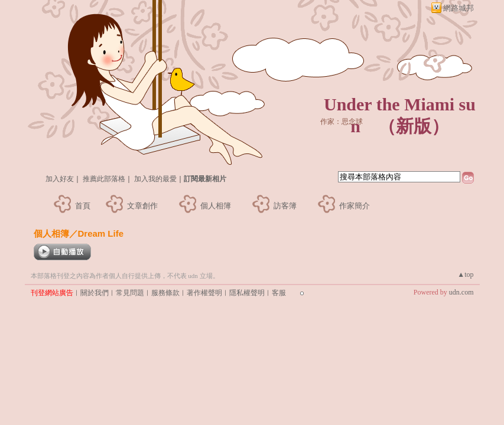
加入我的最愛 (155, 179)
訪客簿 (285, 206)
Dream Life (101, 233)
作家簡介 (355, 206)
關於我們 (95, 293)
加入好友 (60, 179)
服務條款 (165, 293)
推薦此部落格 (104, 179)
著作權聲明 (204, 293)
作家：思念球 (342, 122)
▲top (465, 274)
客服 (279, 293)
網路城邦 (459, 8)
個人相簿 (216, 206)
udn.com (461, 292)
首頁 (83, 206)
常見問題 (130, 293)
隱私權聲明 (247, 293)
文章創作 (142, 206)
